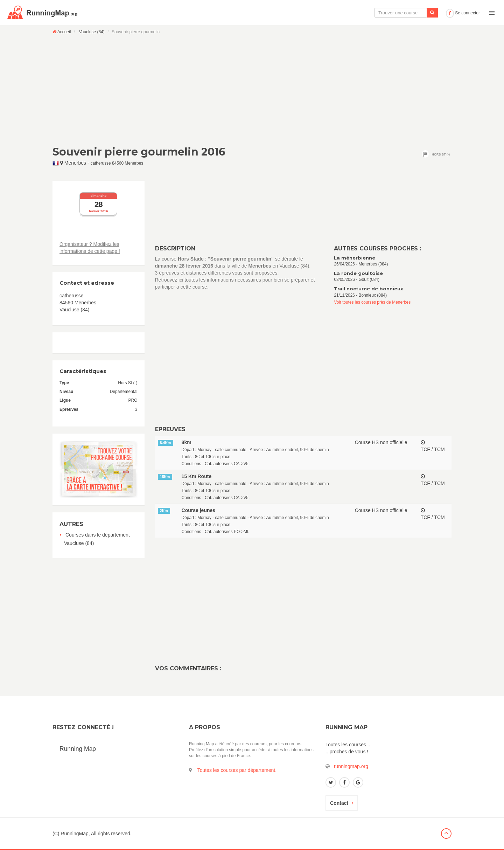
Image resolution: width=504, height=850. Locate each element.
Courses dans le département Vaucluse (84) (97, 539)
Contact (342, 803)
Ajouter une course (419, 13)
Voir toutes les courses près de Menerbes (372, 302)
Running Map (78, 749)
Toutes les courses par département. (237, 770)
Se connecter (463, 13)
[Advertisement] (252, 90)
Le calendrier (373, 13)
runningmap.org (351, 766)
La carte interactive (327, 13)
